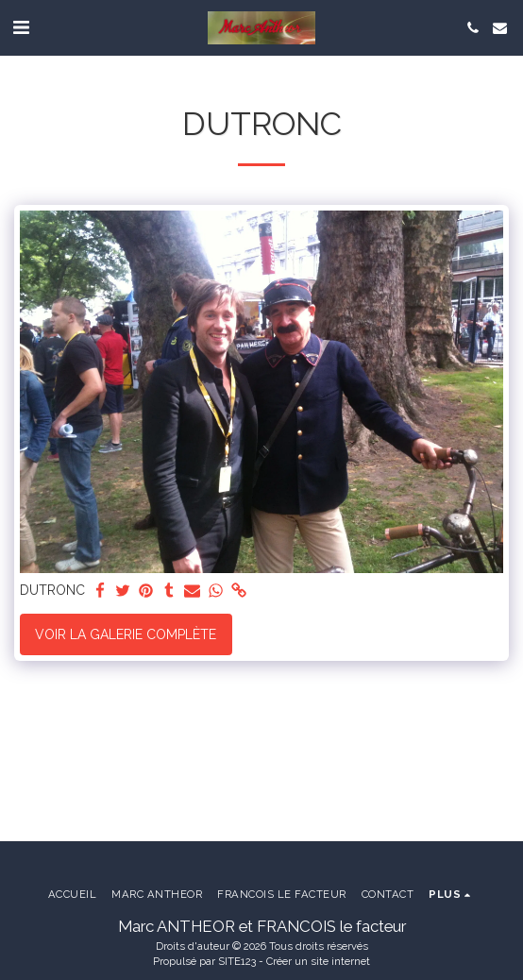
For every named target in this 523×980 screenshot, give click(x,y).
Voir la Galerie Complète (126, 634)
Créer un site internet (318, 961)
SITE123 (237, 961)
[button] (21, 27)
